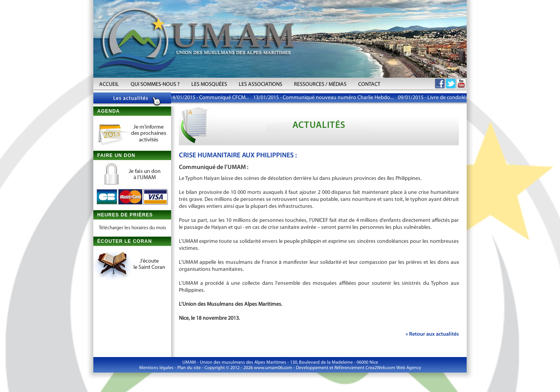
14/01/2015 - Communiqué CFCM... (210, 98)
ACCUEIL (109, 84)
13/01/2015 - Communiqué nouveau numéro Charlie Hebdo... (324, 98)
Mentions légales (156, 368)
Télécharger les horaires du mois (132, 228)
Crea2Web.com (380, 368)
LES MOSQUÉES (209, 84)
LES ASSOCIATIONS (261, 84)
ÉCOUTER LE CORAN (125, 241)
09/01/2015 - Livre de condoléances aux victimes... (456, 98)
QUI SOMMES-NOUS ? (155, 84)
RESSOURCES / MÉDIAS (320, 84)
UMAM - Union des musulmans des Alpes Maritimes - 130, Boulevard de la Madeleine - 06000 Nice (280, 362)
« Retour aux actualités (432, 334)
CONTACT (369, 84)
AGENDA (108, 111)
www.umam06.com (273, 368)
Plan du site (189, 368)
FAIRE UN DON (116, 155)
